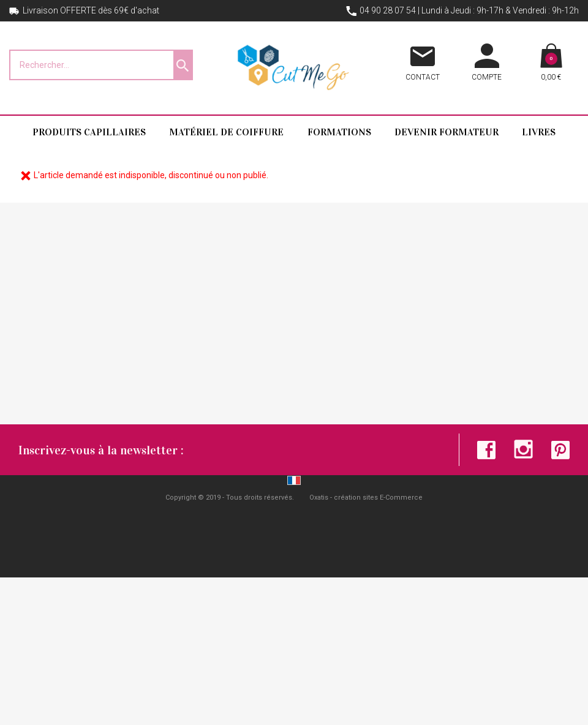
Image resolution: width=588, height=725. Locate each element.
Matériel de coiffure (226, 132)
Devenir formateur (447, 132)
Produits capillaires (89, 132)
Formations (339, 132)
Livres (539, 132)
